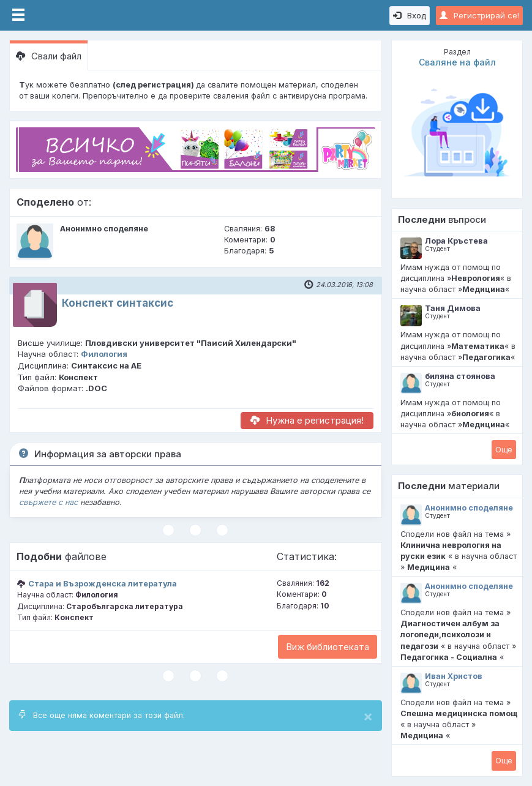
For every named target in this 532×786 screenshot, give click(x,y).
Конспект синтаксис (118, 303)
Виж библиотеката (328, 647)
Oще (504, 449)
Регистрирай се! (479, 15)
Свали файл (49, 56)
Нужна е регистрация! (307, 420)
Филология (104, 354)
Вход (410, 15)
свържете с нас (48, 502)
